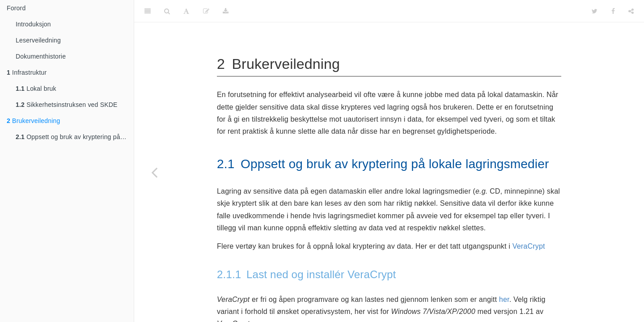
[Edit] (206, 11)
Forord (16, 8)
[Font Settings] (186, 11)
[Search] (167, 11)
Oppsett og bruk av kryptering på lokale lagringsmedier (75, 137)
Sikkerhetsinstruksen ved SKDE (67, 105)
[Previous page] (154, 172)
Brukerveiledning (34, 121)
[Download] (226, 11)
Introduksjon (33, 24)
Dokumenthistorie (41, 56)
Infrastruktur (27, 72)
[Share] (631, 11)
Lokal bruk (36, 89)
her (504, 299)
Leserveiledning (38, 40)
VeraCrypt (529, 246)
